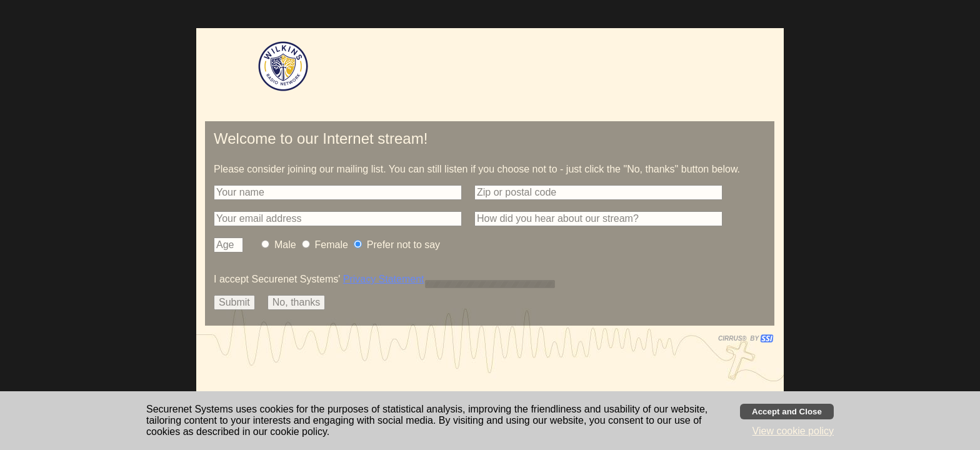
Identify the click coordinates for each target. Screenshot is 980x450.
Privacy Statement (384, 279)
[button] (338, 192)
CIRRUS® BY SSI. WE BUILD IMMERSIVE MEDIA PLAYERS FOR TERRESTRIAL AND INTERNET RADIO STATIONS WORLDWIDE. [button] (740, 338)
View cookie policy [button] (793, 431)
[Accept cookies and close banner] (787, 412)
